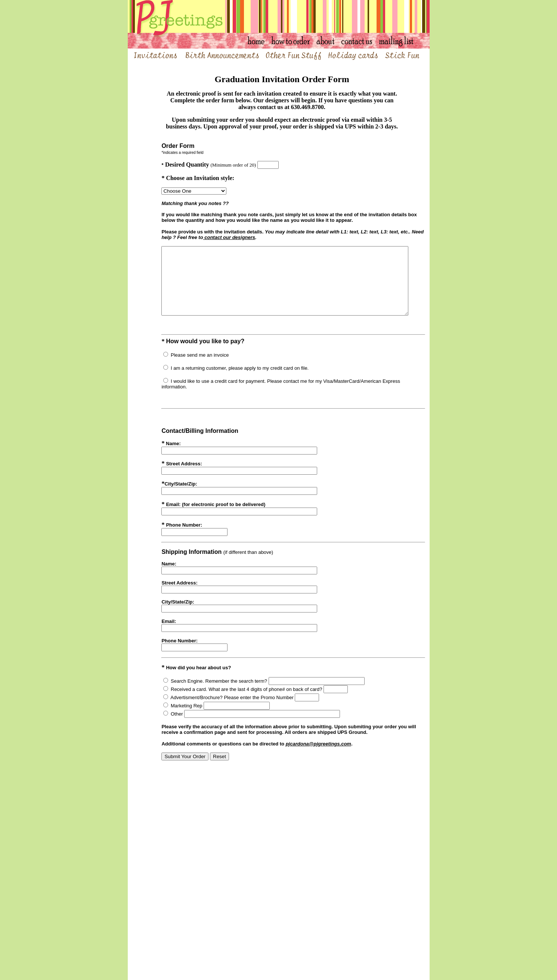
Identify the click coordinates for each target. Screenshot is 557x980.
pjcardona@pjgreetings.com (306, 752)
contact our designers (206, 237)
